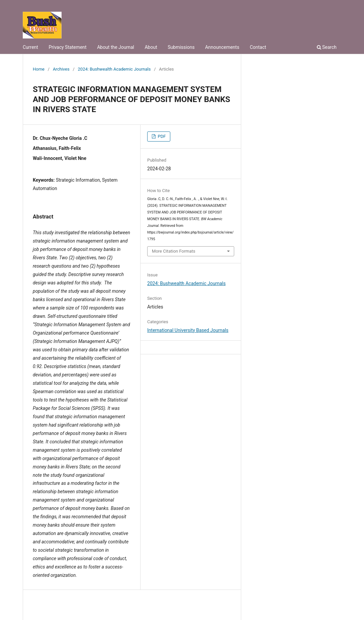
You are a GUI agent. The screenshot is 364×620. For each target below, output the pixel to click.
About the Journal (116, 47)
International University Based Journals (188, 330)
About (151, 47)
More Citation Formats (174, 251)
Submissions (181, 47)
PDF (161, 136)
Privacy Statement (67, 47)
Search (327, 47)
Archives (61, 69)
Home (39, 69)
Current (30, 47)
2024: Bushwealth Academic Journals (114, 69)
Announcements (222, 47)
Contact (258, 47)
